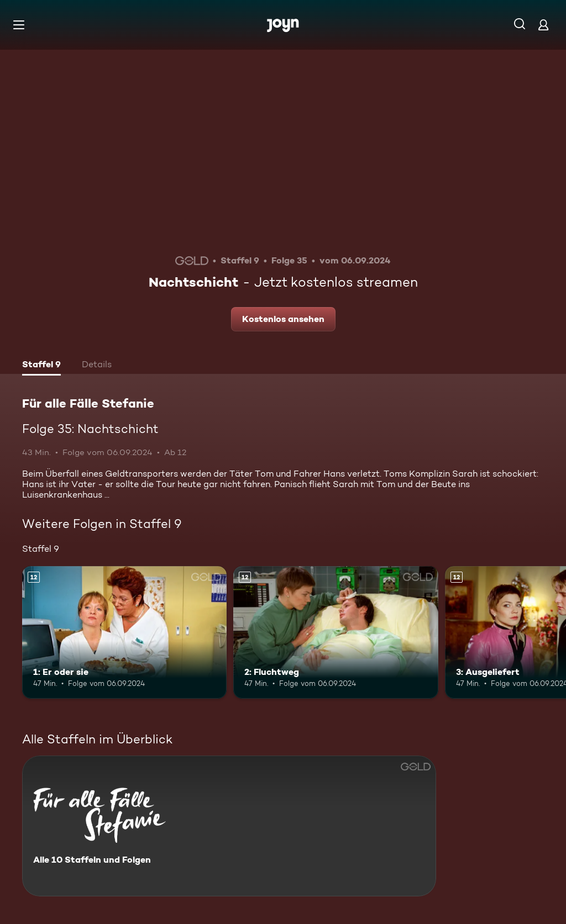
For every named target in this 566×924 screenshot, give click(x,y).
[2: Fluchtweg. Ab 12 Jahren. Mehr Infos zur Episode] (336, 633)
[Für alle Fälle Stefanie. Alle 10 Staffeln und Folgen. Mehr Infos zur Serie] (229, 826)
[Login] (543, 25)
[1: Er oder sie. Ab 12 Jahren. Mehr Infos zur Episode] (124, 633)
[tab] (41, 366)
